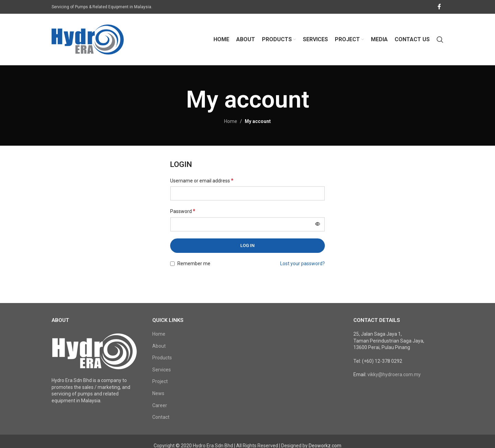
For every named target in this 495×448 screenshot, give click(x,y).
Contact (161, 417)
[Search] (440, 40)
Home (231, 121)
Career (160, 405)
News (158, 393)
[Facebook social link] (439, 7)
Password (183, 211)
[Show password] (318, 224)
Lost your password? (302, 264)
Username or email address (202, 181)
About (159, 346)
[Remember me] (172, 264)
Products (162, 358)
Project (160, 381)
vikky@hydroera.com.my (394, 374)
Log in (247, 245)
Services (162, 370)
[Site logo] (88, 39)
